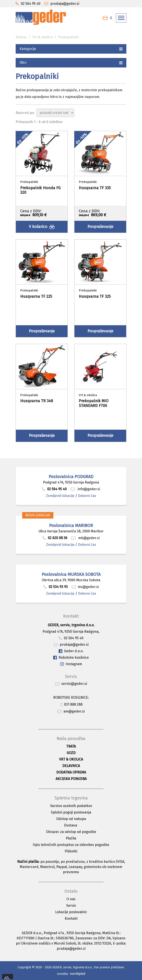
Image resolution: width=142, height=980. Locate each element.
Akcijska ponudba (71, 779)
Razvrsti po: (25, 113)
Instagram (71, 664)
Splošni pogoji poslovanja (71, 812)
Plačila (71, 838)
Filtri (71, 62)
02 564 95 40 (54, 489)
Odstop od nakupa (71, 819)
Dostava (71, 825)
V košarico (42, 227)
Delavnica (71, 766)
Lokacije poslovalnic (71, 912)
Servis (71, 906)
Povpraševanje (100, 227)
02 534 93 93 (56, 587)
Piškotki (71, 851)
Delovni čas (87, 496)
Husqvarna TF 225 (36, 296)
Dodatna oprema (71, 772)
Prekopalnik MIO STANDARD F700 (94, 403)
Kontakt (71, 918)
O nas (71, 899)
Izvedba (62, 974)
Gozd (71, 753)
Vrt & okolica (42, 37)
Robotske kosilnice (71, 658)
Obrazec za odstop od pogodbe (71, 832)
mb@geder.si (85, 538)
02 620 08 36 (55, 538)
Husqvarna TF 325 (95, 296)
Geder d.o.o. (71, 651)
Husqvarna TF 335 (95, 188)
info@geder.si (85, 489)
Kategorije (71, 49)
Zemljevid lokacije (60, 496)
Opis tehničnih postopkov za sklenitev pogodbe (71, 845)
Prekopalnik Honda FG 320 (40, 190)
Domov (21, 37)
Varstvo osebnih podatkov (71, 806)
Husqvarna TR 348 (37, 401)
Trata (71, 746)
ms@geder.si (85, 587)
